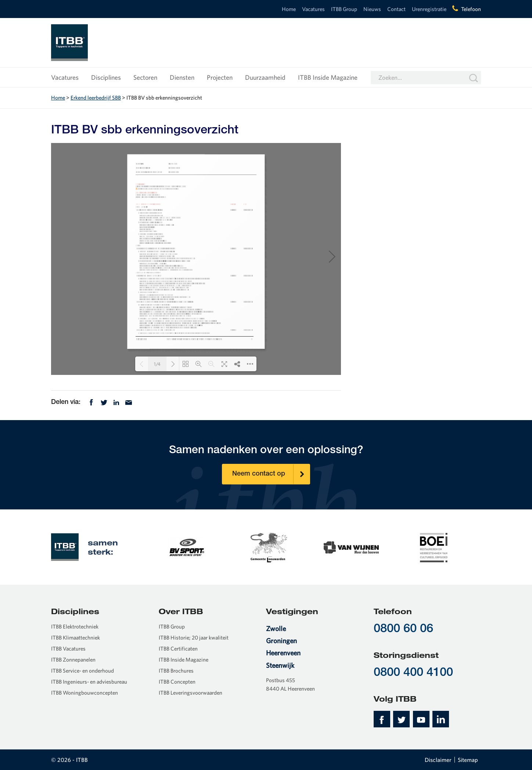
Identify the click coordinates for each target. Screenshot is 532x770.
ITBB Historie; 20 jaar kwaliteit (194, 638)
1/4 (157, 364)
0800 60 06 (403, 629)
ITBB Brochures (176, 671)
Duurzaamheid (265, 77)
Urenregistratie (429, 9)
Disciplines (106, 77)
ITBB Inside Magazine (328, 77)
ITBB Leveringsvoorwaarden (190, 693)
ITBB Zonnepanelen (73, 660)
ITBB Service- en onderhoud (82, 671)
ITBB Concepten (177, 682)
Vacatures (313, 9)
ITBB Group (344, 9)
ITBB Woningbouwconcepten (85, 693)
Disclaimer (438, 760)
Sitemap (468, 760)
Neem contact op (271, 474)
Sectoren (145, 77)
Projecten (220, 77)
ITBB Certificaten (178, 649)
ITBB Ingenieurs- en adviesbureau (89, 682)
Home (289, 9)
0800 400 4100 (413, 673)
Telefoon (471, 9)
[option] (187, 547)
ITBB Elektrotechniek (75, 626)
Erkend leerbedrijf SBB (96, 98)
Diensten (182, 77)
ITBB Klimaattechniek (76, 638)
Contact (396, 9)
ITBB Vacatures (68, 649)
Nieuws (372, 9)
